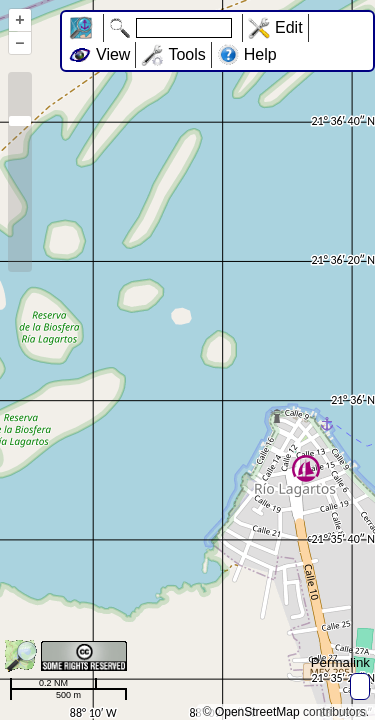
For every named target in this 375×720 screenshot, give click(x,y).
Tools (186, 54)
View (113, 54)
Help (260, 54)
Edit (289, 27)
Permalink (340, 662)
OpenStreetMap (257, 712)
